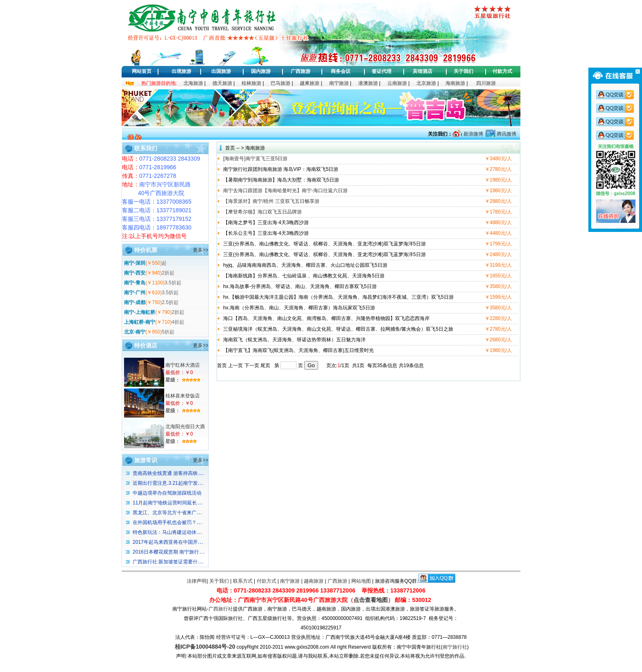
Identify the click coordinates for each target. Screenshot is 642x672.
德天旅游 (222, 83)
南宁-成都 (135, 302)
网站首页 (142, 71)
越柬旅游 (310, 83)
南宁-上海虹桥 (140, 312)
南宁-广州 (135, 293)
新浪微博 (472, 134)
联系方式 (243, 581)
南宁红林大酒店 (183, 365)
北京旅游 (426, 83)
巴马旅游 (280, 83)
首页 (230, 148)
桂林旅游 (251, 83)
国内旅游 (261, 71)
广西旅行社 (221, 609)
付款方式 (502, 71)
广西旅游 (301, 71)
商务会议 (341, 71)
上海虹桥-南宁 (140, 322)
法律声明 (197, 581)
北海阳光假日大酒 (185, 427)
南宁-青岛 (135, 283)
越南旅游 (314, 581)
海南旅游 (455, 83)
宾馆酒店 (423, 71)
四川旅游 (486, 83)
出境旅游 (181, 71)
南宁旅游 (339, 83)
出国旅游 (221, 71)
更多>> (201, 250)
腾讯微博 (506, 134)
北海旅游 (193, 83)
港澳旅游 (368, 83)
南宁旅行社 (455, 647)
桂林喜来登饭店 (183, 396)
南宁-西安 (135, 273)
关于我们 (463, 71)
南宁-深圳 (135, 263)
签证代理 (382, 71)
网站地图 (361, 581)
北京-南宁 (135, 332)
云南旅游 (397, 83)
